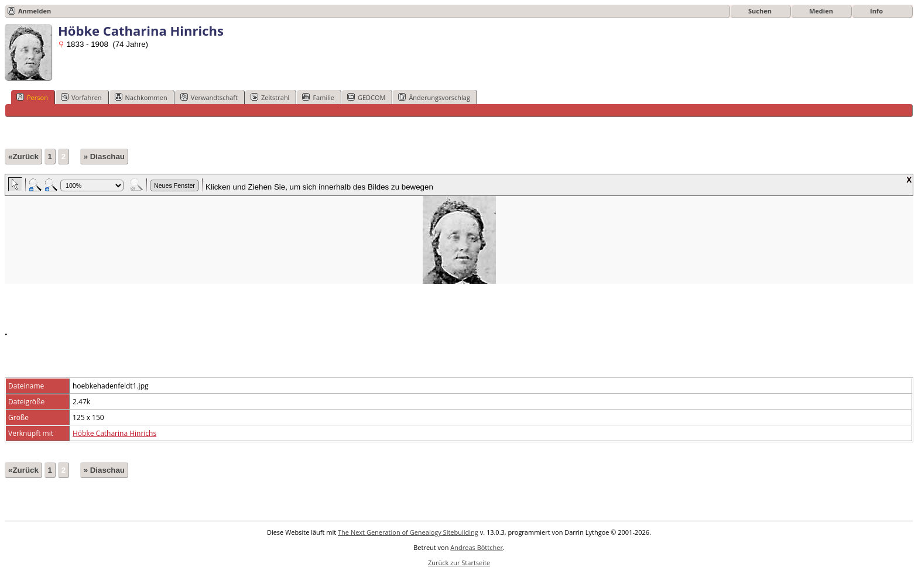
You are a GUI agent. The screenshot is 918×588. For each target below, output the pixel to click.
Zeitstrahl (270, 97)
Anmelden (35, 11)
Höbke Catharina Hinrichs (114, 433)
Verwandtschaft (209, 97)
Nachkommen (141, 97)
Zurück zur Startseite (459, 563)
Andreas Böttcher (477, 547)
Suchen (760, 11)
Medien (821, 11)
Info (876, 11)
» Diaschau (104, 157)
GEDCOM (366, 97)
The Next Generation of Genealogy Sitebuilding (408, 532)
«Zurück (23, 157)
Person (32, 97)
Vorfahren (81, 97)
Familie (318, 97)
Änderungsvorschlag (434, 97)
